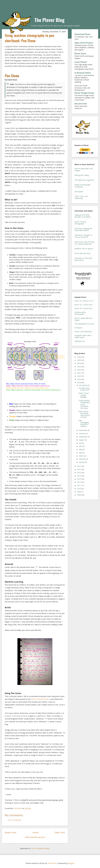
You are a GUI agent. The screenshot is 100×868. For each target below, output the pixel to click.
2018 (79, 382)
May (81, 449)
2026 (79, 357)
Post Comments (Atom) (40, 848)
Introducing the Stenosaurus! (80, 313)
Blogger (71, 863)
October (82, 434)
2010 (79, 489)
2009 (79, 492)
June (81, 446)
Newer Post (11, 832)
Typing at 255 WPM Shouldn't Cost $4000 (83, 216)
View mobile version (35, 837)
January (82, 462)
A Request (78, 328)
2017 (79, 466)
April (81, 453)
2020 (79, 376)
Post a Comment (14, 820)
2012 (79, 482)
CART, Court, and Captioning (81, 197)
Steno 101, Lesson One (83, 308)
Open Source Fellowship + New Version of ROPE (84, 414)
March (82, 456)
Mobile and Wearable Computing (82, 186)
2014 (79, 476)
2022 (79, 370)
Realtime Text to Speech (84, 249)
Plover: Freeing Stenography (80, 223)
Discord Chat (81, 104)
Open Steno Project (84, 43)
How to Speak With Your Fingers (84, 170)
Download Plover (82, 34)
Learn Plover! (81, 62)
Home (35, 832)
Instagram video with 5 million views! (83, 336)
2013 (79, 479)
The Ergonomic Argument (84, 180)
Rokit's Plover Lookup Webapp (84, 395)
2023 (79, 367)
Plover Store (80, 54)
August (82, 440)
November (83, 430)
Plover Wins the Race (82, 253)
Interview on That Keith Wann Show (83, 259)
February (82, 459)
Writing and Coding (82, 175)
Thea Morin (52, 863)
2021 (79, 373)
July (80, 443)
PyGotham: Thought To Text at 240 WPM (83, 236)
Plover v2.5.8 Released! (83, 332)
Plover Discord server (40, 699)
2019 (79, 379)
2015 (79, 473)
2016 (79, 469)
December (83, 385)
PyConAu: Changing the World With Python (83, 229)
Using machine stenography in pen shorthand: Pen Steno (84, 404)
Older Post (60, 832)
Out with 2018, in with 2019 (84, 389)
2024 (79, 363)
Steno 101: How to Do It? (84, 301)
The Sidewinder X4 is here (84, 324)
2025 (79, 360)
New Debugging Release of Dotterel (84, 423)
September (83, 437)
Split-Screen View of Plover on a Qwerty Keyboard (85, 243)
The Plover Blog (49, 20)
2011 (79, 485)
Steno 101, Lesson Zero (84, 305)
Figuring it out (80, 341)
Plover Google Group (84, 93)
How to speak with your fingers (83, 319)
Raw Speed (79, 192)
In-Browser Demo (83, 73)
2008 (79, 495)
